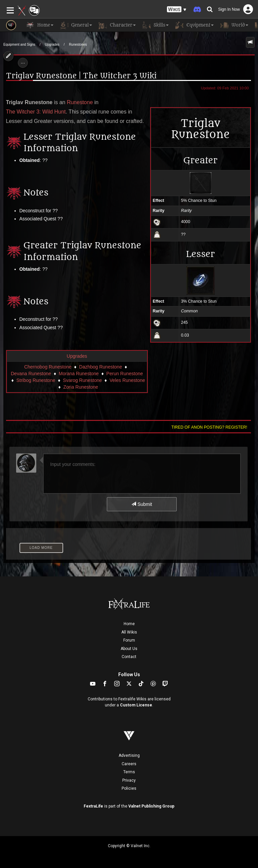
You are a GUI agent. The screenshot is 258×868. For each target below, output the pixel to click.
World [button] (234, 25)
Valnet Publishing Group (151, 806)
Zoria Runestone (81, 387)
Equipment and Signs (19, 45)
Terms (129, 772)
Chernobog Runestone (48, 367)
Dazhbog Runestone (101, 367)
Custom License (136, 705)
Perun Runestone (125, 374)
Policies (129, 788)
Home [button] (40, 25)
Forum (129, 640)
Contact (129, 657)
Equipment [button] (195, 25)
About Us (129, 649)
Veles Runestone (127, 380)
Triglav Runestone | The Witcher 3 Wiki (81, 76)
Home (129, 624)
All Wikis (129, 632)
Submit (142, 504)
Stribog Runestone (36, 380)
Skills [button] (156, 25)
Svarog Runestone (82, 380)
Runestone (80, 102)
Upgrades (52, 45)
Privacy (129, 780)
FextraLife (93, 806)
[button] (177, 10)
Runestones (78, 45)
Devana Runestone (31, 374)
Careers (129, 764)
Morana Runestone (79, 374)
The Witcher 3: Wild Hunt (36, 112)
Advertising (129, 755)
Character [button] (117, 25)
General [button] (76, 25)
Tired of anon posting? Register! (209, 427)
